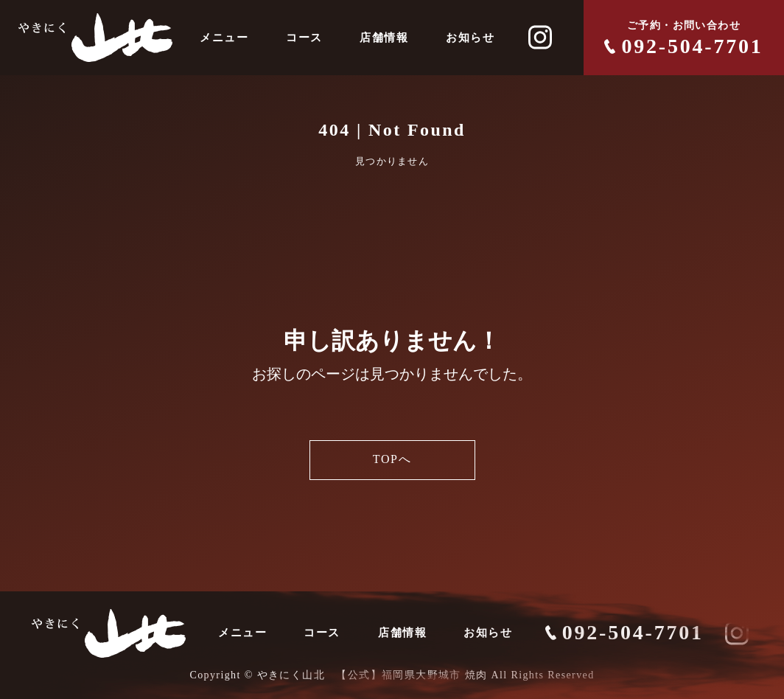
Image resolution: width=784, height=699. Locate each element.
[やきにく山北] (95, 38)
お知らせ (470, 38)
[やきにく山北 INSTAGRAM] (540, 38)
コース (304, 38)
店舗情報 (384, 38)
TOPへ (392, 460)
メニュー (224, 38)
